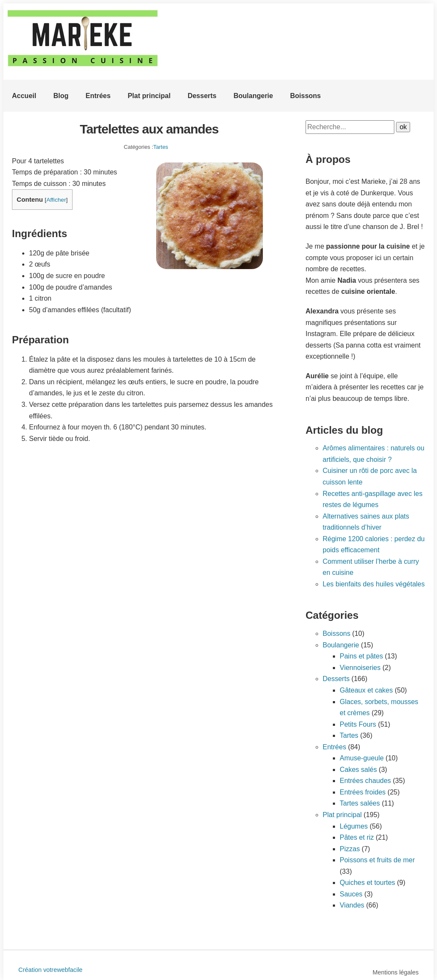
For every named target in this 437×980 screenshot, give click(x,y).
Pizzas (350, 849)
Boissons (306, 96)
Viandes (352, 905)
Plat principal (149, 96)
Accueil (24, 96)
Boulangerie (253, 96)
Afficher (56, 200)
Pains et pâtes (361, 656)
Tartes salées (360, 803)
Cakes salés (358, 770)
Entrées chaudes (365, 781)
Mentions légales (396, 972)
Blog (61, 96)
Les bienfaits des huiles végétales (374, 584)
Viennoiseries (360, 668)
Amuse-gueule (362, 758)
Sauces (351, 894)
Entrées (98, 96)
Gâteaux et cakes (366, 690)
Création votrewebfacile (50, 970)
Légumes (354, 826)
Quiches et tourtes (367, 883)
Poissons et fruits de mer (377, 860)
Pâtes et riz (357, 837)
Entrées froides (363, 792)
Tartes (161, 147)
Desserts (202, 96)
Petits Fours (358, 724)
